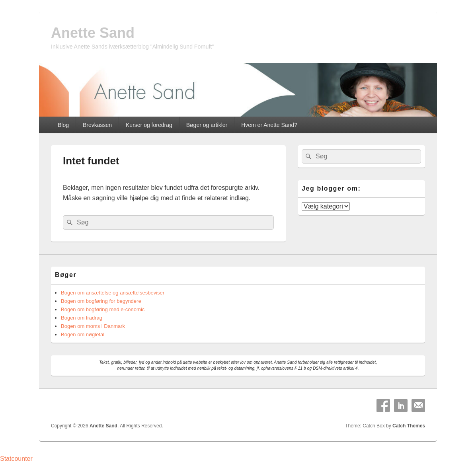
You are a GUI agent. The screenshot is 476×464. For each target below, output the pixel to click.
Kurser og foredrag (149, 125)
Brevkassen (97, 125)
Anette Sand (93, 33)
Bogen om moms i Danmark (93, 326)
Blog (63, 125)
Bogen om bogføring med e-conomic (103, 309)
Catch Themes (409, 426)
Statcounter (16, 459)
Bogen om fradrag (82, 318)
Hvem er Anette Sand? (269, 125)
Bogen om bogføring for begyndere (101, 301)
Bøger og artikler (207, 125)
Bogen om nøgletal (83, 334)
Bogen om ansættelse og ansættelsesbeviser (113, 293)
